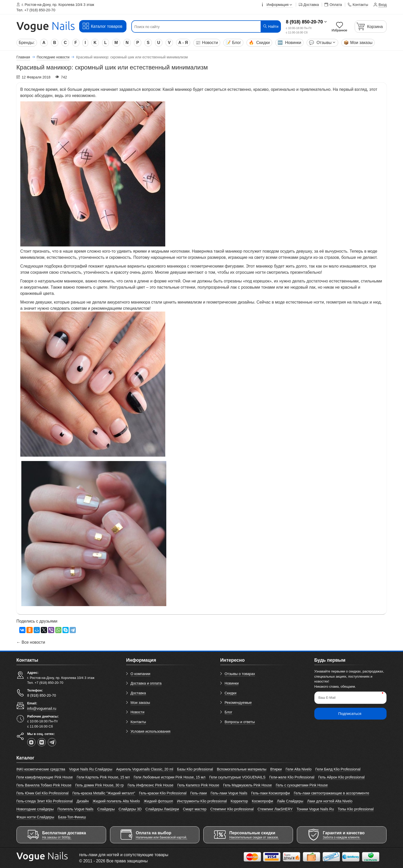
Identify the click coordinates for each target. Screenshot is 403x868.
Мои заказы (358, 43)
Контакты (138, 722)
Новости (207, 43)
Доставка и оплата (146, 683)
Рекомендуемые (238, 703)
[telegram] (52, 742)
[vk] (42, 742)
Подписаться (350, 714)
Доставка (138, 693)
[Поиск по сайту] (194, 27)
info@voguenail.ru (42, 708)
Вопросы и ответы (240, 722)
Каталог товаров (102, 26)
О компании (140, 674)
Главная (23, 57)
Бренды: (27, 43)
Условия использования (150, 731)
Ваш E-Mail (327, 698)
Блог (233, 43)
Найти (271, 26)
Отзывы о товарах (240, 674)
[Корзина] (371, 26)
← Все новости (31, 642)
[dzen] (31, 742)
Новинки (289, 43)
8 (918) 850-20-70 (304, 22)
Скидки (259, 43)
